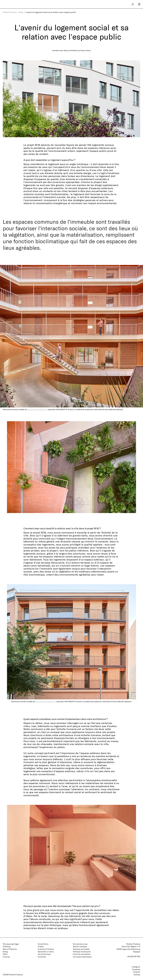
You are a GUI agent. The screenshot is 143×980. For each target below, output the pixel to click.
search (133, 4)
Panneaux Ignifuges (11, 944)
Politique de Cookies (81, 949)
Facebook (136, 969)
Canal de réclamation (82, 954)
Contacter (42, 957)
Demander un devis (46, 952)
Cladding (7, 946)
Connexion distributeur (82, 957)
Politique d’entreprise (82, 952)
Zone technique (44, 954)
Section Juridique (80, 946)
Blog (21, 12)
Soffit (5, 954)
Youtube (137, 975)
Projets (41, 946)
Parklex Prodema (10, 12)
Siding (5, 952)
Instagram (136, 967)
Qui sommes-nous (80, 944)
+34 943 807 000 (134, 956)
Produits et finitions (46, 949)
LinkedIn (137, 972)
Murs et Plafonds (10, 949)
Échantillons (43, 944)
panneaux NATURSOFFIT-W (38, 409)
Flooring (6, 957)
